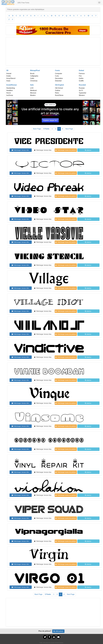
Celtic (32, 78)
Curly (57, 76)
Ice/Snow (10, 95)
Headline (10, 90)
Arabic (9, 76)
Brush (32, 74)
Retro (57, 93)
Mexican (33, 93)
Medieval (33, 90)
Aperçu (88, 150)
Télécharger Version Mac (43, 150)
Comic (57, 70)
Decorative (59, 78)
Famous (82, 74)
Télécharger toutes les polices (66, 150)
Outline (58, 90)
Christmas (34, 81)
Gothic (81, 78)
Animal (9, 74)
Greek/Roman (12, 85)
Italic (32, 85)
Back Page (37, 129)
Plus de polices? (45, 631)
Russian (82, 88)
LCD (32, 88)
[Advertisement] (53, 51)
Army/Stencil (11, 78)
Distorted (58, 81)
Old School (59, 88)
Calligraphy (34, 76)
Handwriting (11, 88)
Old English (59, 85)
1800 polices (58, 631)
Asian (8, 81)
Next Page (69, 129)
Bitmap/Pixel (35, 70)
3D (7, 70)
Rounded (82, 85)
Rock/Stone (59, 95)
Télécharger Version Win (20, 150)
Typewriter (83, 93)
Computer (59, 74)
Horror (9, 93)
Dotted (81, 70)
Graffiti (81, 81)
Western (82, 95)
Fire (80, 76)
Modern (33, 95)
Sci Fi (81, 90)
